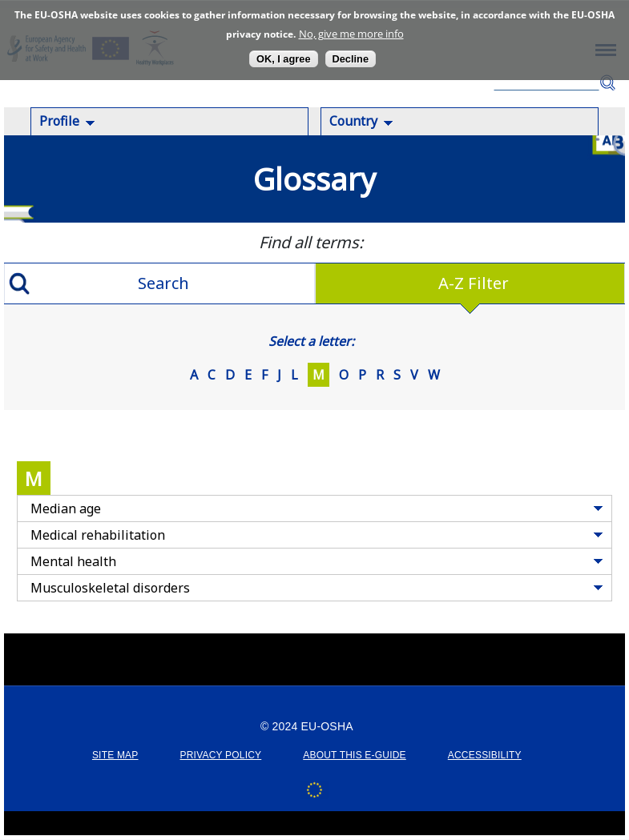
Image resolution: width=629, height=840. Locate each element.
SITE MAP (115, 755)
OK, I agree (284, 59)
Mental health (73, 561)
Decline (351, 59)
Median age (66, 508)
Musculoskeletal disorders (110, 588)
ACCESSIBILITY (485, 755)
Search (607, 83)
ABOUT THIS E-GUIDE (355, 755)
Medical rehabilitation (98, 535)
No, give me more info (351, 34)
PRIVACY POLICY (221, 755)
